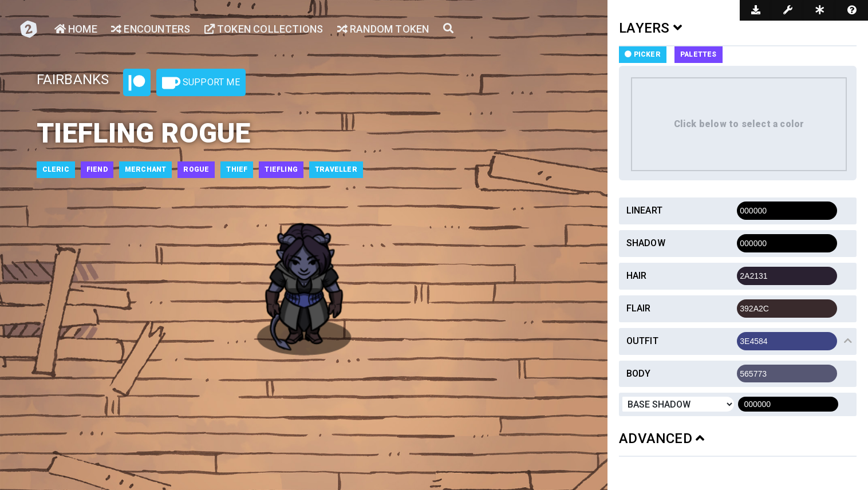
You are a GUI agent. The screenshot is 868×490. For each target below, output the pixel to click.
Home (76, 29)
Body (639, 374)
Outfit (642, 341)
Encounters (151, 29)
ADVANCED (662, 438)
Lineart (644, 210)
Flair (639, 308)
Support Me (201, 83)
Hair (637, 276)
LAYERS (650, 28)
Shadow (646, 243)
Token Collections (264, 29)
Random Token (383, 29)
